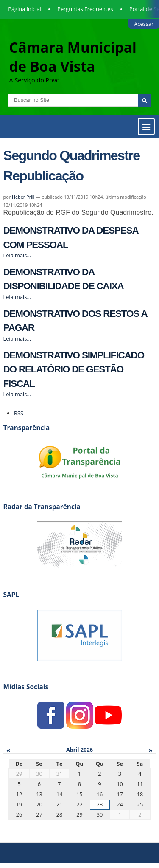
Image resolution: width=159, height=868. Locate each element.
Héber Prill (23, 197)
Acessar (144, 24)
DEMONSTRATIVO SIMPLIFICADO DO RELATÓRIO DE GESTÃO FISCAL (74, 369)
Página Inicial (25, 9)
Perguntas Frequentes (85, 9)
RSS (19, 413)
